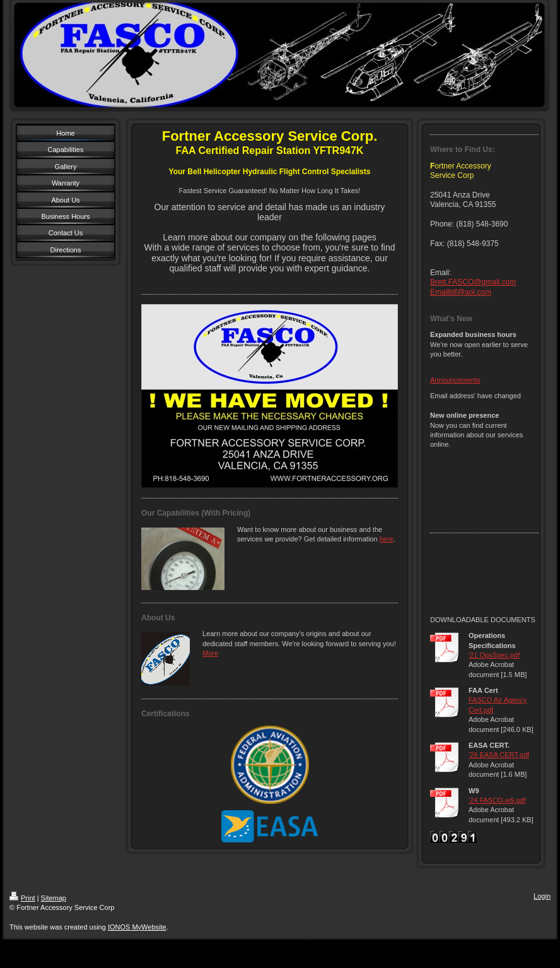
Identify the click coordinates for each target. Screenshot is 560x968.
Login (542, 896)
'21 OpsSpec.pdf (494, 655)
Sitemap (54, 898)
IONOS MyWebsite (137, 927)
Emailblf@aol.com (461, 292)
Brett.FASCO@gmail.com (473, 282)
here (387, 539)
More (210, 653)
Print (22, 898)
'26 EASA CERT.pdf (499, 755)
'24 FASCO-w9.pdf (497, 800)
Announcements (455, 380)
